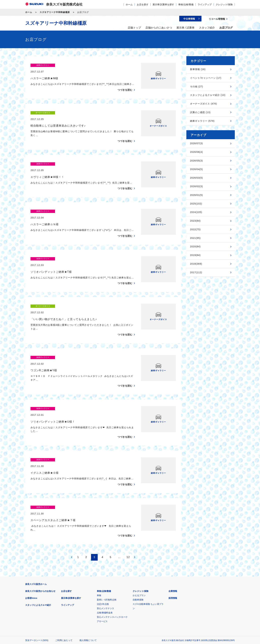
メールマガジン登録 (125, 608)
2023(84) (195, 221)
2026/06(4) (196, 152)
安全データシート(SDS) (37, 592)
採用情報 (173, 550)
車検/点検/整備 (186, 4)
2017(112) (196, 272)
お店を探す (143, 4)
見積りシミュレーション (84, 608)
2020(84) (195, 247)
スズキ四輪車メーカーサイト (43, 608)
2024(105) (196, 212)
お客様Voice (31, 550)
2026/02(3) (196, 186)
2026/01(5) (196, 195)
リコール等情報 (166, 608)
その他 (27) (197, 87)
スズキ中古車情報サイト (208, 608)
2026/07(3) (196, 143)
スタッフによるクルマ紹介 (38, 557)
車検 (99, 547)
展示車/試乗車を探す (163, 4)
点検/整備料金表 (105, 564)
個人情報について (88, 592)
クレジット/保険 (224, 4)
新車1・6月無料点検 (107, 551)
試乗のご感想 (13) (200, 112)
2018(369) (196, 264)
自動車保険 (138, 551)
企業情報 (173, 543)
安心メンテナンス (105, 560)
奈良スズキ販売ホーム (36, 536)
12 (128, 509)
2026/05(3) (196, 161)
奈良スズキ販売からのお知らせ (40, 543)
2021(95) (195, 238)
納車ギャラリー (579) (202, 121)
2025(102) (196, 204)
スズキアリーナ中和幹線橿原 (55, 12)
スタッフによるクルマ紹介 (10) (208, 95)
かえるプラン (139, 547)
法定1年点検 (103, 556)
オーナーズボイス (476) (204, 104)
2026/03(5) (196, 178)
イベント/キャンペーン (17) (206, 78)
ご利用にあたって (64, 592)
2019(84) (195, 255)
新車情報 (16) (198, 69)
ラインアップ (205, 4)
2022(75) (195, 229)
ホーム (129, 4)
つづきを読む (125, 83)
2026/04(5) (196, 169)
